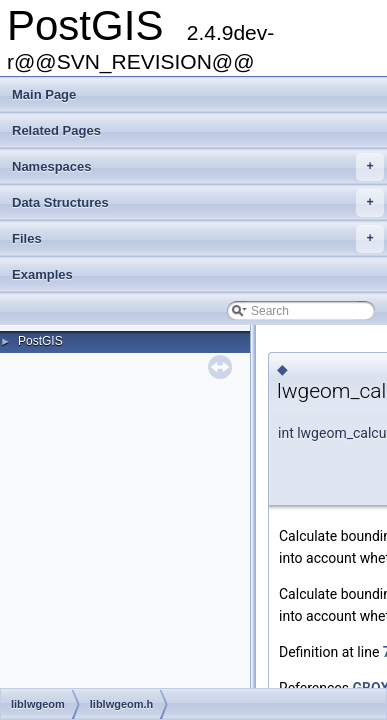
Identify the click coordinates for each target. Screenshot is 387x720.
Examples (42, 274)
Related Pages (56, 130)
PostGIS (40, 341)
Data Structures (198, 203)
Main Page (44, 94)
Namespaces (198, 167)
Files (198, 239)
